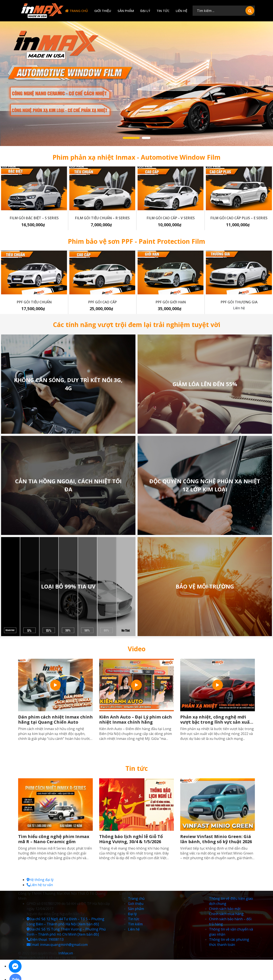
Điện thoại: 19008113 (45, 939)
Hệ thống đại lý (40, 880)
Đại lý (145, 11)
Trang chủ (76, 11)
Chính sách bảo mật (225, 909)
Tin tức (163, 11)
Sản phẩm (126, 11)
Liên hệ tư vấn (40, 885)
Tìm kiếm (135, 924)
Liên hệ (182, 11)
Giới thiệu (103, 11)
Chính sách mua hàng (226, 914)
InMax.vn (66, 953)
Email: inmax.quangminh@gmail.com (57, 945)
